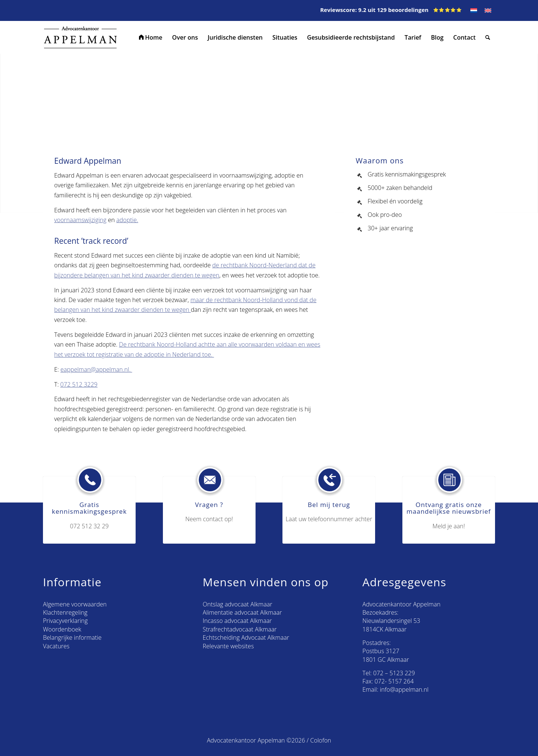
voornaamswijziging (80, 220)
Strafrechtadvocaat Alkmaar (240, 629)
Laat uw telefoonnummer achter (329, 519)
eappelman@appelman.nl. (96, 369)
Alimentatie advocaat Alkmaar (242, 612)
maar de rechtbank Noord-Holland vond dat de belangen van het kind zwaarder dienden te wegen (185, 305)
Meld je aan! (449, 526)
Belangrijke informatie (72, 637)
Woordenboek (62, 629)
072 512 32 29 (89, 526)
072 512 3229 (79, 384)
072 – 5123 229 (394, 673)
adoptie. (127, 220)
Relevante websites (228, 646)
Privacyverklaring (65, 621)
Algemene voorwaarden (75, 604)
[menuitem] (151, 37)
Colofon (321, 740)
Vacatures (56, 646)
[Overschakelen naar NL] (474, 10)
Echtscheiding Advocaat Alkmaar (246, 637)
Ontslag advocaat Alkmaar (238, 604)
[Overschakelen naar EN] (488, 10)
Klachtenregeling (65, 612)
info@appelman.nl (404, 689)
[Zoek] (488, 37)
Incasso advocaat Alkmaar (237, 621)
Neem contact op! (209, 519)
